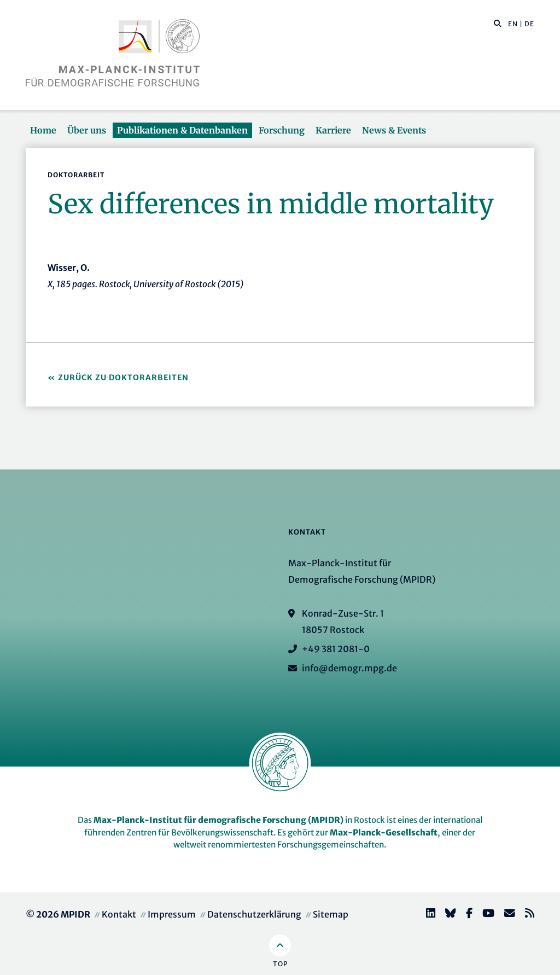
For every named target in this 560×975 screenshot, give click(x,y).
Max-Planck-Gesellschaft (384, 832)
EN (513, 24)
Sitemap (331, 914)
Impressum (172, 914)
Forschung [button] (282, 130)
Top (280, 964)
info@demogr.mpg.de (349, 668)
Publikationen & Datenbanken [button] (182, 130)
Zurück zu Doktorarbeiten (123, 378)
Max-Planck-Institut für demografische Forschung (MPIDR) (218, 820)
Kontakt (119, 914)
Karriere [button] (333, 130)
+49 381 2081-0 (336, 649)
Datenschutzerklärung (254, 914)
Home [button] (43, 130)
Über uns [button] (87, 130)
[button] (498, 23)
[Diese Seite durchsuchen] (492, 24)
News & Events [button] (394, 130)
